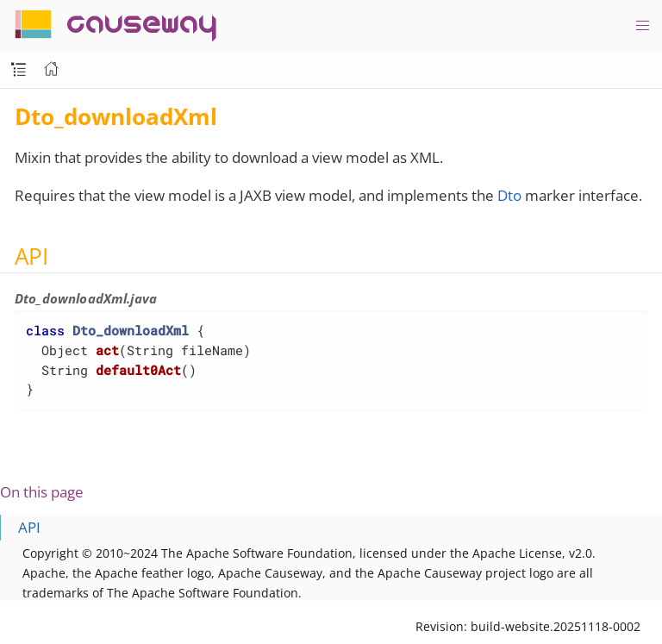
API (29, 527)
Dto (509, 195)
